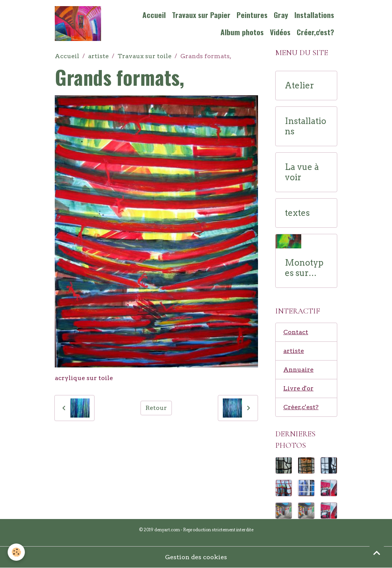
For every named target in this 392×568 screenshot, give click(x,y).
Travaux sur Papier (201, 15)
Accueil (154, 15)
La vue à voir (302, 172)
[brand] (78, 24)
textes (297, 213)
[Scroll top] (377, 553)
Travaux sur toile (145, 56)
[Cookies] (16, 552)
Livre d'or (298, 388)
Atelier (299, 86)
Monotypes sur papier (304, 268)
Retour (156, 408)
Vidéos (280, 32)
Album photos (242, 32)
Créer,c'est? (315, 32)
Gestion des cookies (196, 557)
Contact (296, 332)
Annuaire (298, 370)
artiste (98, 56)
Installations (314, 15)
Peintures (252, 15)
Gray (281, 15)
